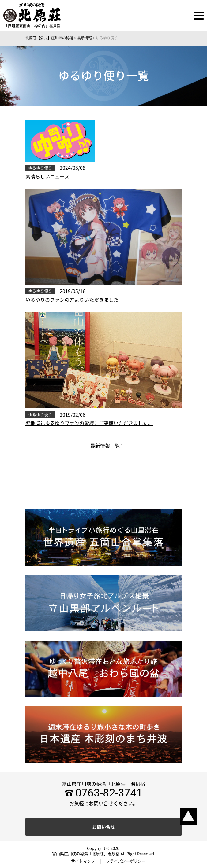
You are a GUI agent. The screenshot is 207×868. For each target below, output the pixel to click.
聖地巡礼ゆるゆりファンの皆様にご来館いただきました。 (89, 423)
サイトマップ (83, 861)
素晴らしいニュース (47, 177)
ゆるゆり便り (40, 168)
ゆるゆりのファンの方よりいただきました (72, 300)
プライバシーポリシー (126, 861)
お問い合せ (104, 827)
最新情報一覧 (105, 446)
